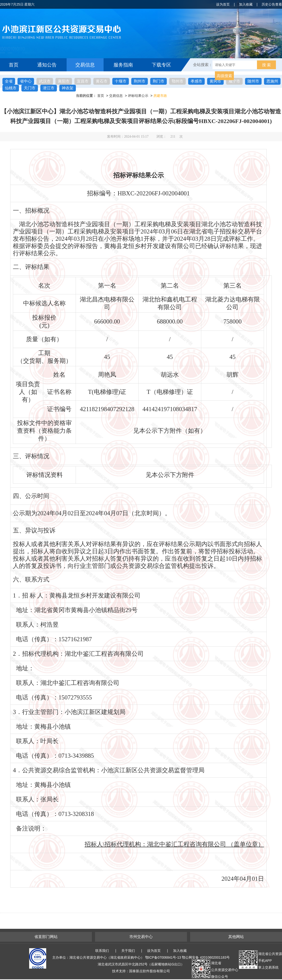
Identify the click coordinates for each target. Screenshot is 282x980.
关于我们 (128, 951)
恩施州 (272, 81)
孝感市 (196, 81)
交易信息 (85, 65)
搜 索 (266, 65)
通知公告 (47, 65)
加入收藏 (246, 4)
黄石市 (102, 81)
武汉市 (45, 81)
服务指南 (123, 65)
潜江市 (49, 88)
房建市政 (160, 96)
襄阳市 (64, 81)
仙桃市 (11, 88)
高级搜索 (224, 76)
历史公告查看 (272, 4)
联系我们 (102, 951)
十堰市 (121, 81)
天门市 (30, 88)
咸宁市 (234, 81)
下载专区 (161, 65)
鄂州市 (177, 81)
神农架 (68, 88)
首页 (14, 65)
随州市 (253, 81)
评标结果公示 (138, 96)
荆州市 (140, 81)
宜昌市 (83, 81)
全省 (9, 81)
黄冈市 (215, 81)
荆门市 (159, 81)
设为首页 (223, 4)
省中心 (26, 81)
